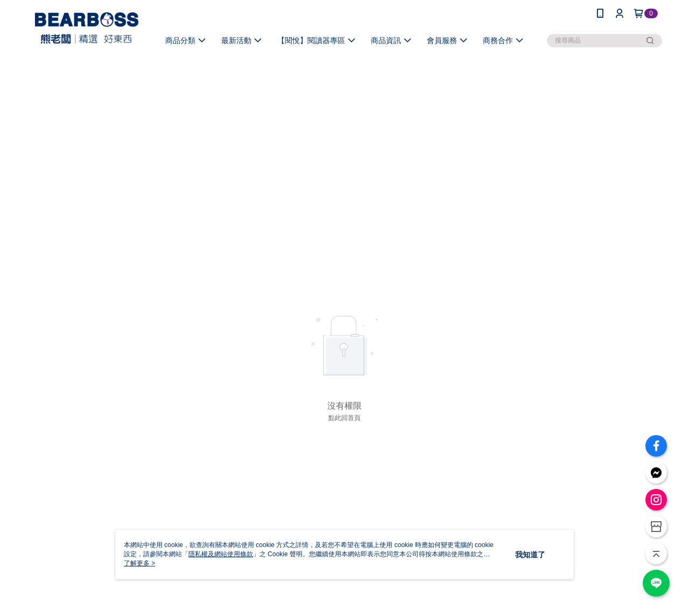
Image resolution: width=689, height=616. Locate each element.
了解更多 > (139, 563)
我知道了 (530, 555)
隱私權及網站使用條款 (221, 554)
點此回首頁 (344, 418)
